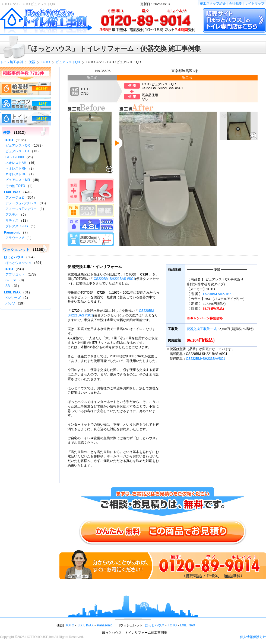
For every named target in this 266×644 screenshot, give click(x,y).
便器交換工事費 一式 (202, 329)
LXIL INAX (188, 625)
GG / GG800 (15, 157)
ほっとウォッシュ (18, 263)
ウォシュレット (16, 250)
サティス (12, 221)
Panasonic (12, 232)
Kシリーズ (13, 298)
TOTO (9, 140)
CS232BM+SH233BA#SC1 (205, 359)
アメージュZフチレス (21, 203)
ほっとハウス (14, 257)
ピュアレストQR (18, 145)
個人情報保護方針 (253, 637)
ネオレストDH (16, 174)
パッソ (10, 303)
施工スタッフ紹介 (213, 4)
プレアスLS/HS (17, 226)
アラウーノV (15, 238)
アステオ (12, 215)
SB (8, 286)
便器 (7, 132)
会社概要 (235, 4)
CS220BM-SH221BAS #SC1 (114, 279)
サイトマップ (255, 4)
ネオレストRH (16, 169)
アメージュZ (15, 198)
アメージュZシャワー (21, 209)
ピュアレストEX (17, 151)
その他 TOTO (15, 186)
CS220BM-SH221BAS (218, 294)
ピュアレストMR (18, 180)
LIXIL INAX (12, 192)
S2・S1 (11, 280)
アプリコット (15, 274)
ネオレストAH (16, 163)
